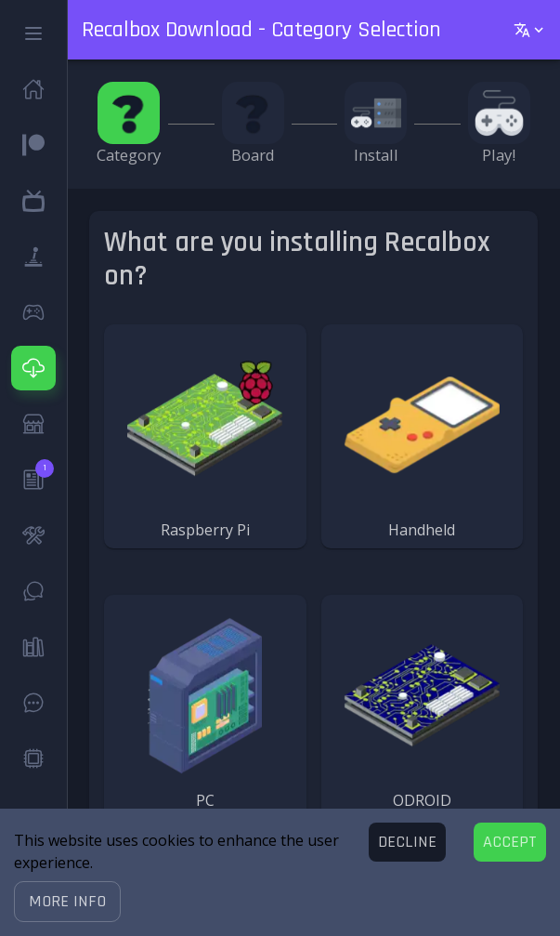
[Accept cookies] (510, 842)
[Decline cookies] (407, 842)
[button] (67, 902)
